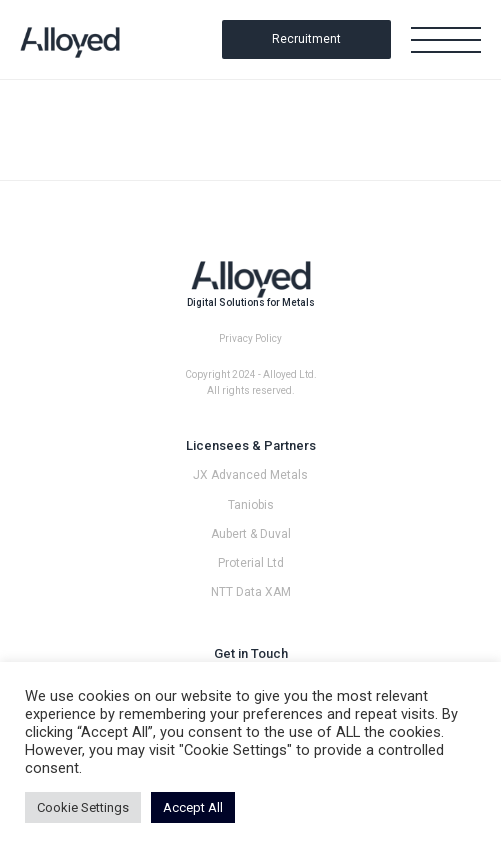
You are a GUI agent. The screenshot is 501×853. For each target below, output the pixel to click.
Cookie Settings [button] (83, 807)
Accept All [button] (193, 807)
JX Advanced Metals (250, 475)
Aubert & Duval (251, 534)
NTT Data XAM (251, 592)
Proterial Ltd (251, 563)
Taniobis (251, 505)
